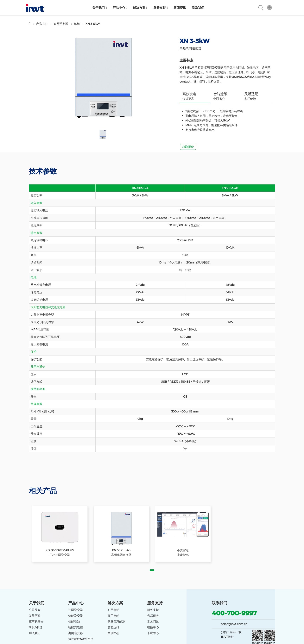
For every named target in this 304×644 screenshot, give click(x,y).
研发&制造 (36, 627)
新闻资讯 (180, 8)
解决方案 (140, 8)
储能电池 (74, 621)
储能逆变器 (76, 616)
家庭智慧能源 (116, 621)
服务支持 (161, 8)
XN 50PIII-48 (121, 550)
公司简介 (35, 610)
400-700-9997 (234, 613)
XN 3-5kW (93, 24)
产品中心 (120, 8)
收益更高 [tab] (189, 96)
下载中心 (153, 633)
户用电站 (113, 610)
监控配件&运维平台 (81, 639)
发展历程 (35, 616)
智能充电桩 (76, 627)
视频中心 (153, 627)
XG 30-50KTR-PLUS (60, 550)
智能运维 (113, 627)
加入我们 (35, 633)
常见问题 (153, 621)
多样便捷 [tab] (251, 96)
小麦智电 (183, 550)
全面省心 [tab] (220, 96)
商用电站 (113, 616)
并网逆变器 (76, 610)
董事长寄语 (36, 621)
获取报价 (188, 147)
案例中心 (113, 633)
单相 (77, 24)
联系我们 (198, 8)
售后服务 (153, 616)
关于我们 (100, 8)
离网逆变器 (61, 24)
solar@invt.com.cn (234, 624)
